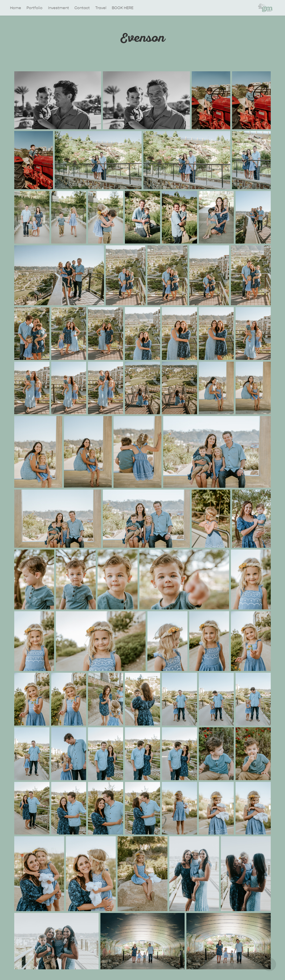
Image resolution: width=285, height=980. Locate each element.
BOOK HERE (123, 8)
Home (16, 8)
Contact (82, 8)
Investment (59, 8)
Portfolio (35, 8)
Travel (101, 8)
